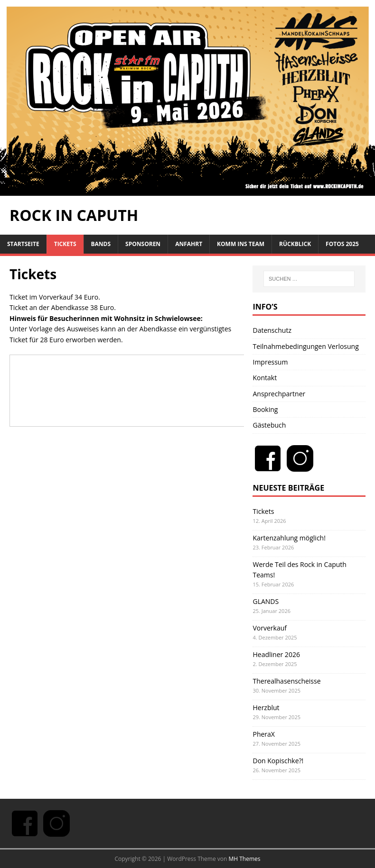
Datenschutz (272, 330)
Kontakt (265, 378)
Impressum (270, 362)
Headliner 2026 (276, 654)
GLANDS (266, 601)
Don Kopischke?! (278, 761)
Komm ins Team (241, 244)
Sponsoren (143, 244)
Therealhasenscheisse (286, 681)
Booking (265, 409)
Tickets (65, 244)
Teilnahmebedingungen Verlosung (305, 346)
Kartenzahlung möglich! (289, 538)
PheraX (263, 734)
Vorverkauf (270, 628)
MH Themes (245, 859)
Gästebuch (269, 425)
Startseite (23, 244)
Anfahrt (189, 244)
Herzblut (266, 708)
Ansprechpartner (279, 394)
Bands (101, 244)
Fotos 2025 (342, 244)
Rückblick (295, 244)
